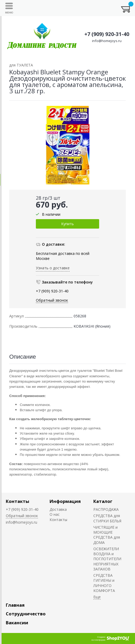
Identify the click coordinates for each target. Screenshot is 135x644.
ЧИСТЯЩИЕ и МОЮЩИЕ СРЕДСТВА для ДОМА (107, 535)
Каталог (103, 501)
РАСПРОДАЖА (106, 509)
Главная (15, 605)
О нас (55, 514)
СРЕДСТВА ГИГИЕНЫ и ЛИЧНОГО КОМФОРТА (104, 583)
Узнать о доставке (53, 268)
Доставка (58, 509)
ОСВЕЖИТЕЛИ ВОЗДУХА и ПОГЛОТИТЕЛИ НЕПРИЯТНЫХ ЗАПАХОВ (107, 559)
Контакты (18, 501)
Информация (65, 501)
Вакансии (17, 623)
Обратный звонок (52, 300)
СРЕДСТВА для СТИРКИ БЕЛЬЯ (107, 518)
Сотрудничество (26, 614)
